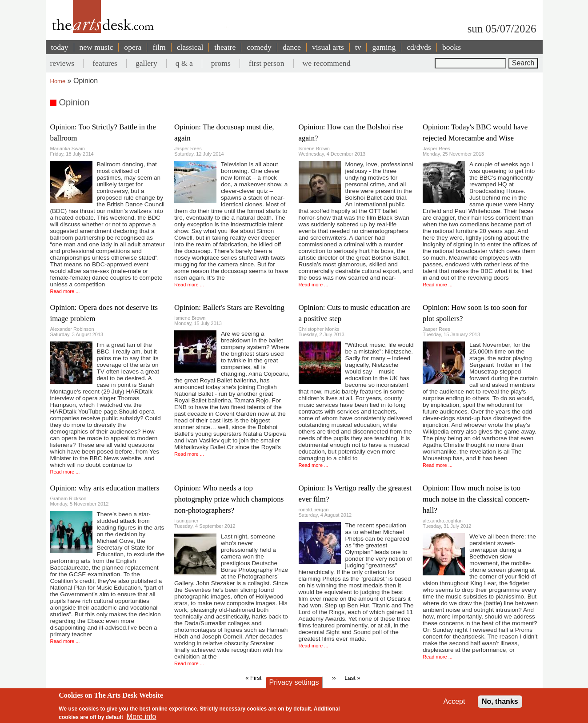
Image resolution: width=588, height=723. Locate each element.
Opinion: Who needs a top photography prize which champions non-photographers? (229, 499)
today (60, 47)
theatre (225, 47)
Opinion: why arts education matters (105, 488)
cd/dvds (419, 47)
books (452, 47)
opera (133, 47)
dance (292, 47)
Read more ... (65, 291)
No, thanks (500, 701)
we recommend (327, 63)
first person (267, 63)
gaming (384, 47)
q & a (184, 63)
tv (358, 47)
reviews (62, 63)
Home (58, 81)
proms (221, 63)
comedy (259, 47)
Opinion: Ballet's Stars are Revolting (229, 307)
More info (142, 717)
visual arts (328, 47)
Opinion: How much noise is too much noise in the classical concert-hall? (476, 499)
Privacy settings (294, 682)
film (159, 47)
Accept (454, 701)
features (105, 63)
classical (190, 47)
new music (96, 47)
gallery (146, 63)
